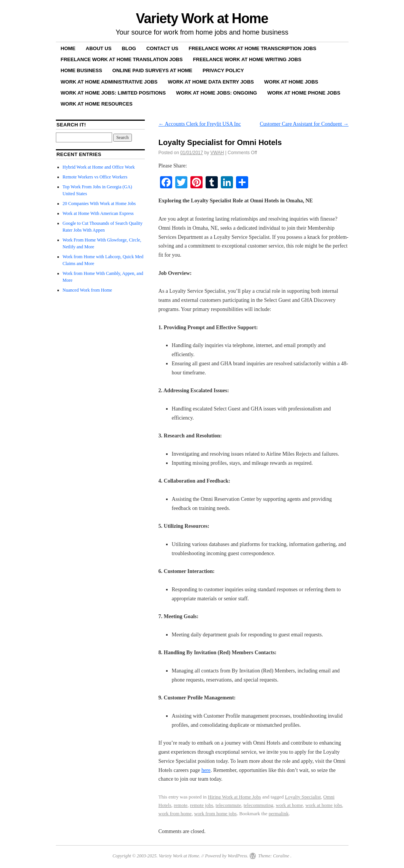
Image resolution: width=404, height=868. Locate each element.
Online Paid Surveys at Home (152, 70)
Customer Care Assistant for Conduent (304, 124)
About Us (99, 48)
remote (181, 805)
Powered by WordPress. (227, 856)
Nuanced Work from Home (87, 290)
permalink (279, 814)
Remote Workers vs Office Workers (95, 177)
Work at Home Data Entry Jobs (211, 82)
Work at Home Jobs (291, 82)
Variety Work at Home (202, 18)
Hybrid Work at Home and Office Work (99, 167)
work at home (289, 805)
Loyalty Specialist (303, 797)
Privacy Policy (223, 70)
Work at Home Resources (97, 104)
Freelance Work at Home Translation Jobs (122, 59)
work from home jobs (215, 814)
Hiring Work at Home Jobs (234, 797)
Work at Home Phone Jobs (304, 93)
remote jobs (202, 805)
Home (68, 48)
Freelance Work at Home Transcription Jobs (252, 48)
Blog (129, 48)
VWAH (217, 153)
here (206, 770)
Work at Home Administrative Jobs (109, 82)
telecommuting (258, 805)
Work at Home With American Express (98, 213)
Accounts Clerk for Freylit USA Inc (200, 124)
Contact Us (162, 48)
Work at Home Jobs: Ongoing (216, 93)
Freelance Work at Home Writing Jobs (247, 59)
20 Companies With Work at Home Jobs (99, 204)
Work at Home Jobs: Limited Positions (113, 93)
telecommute (228, 805)
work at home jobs (323, 805)
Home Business (82, 70)
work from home (175, 814)
